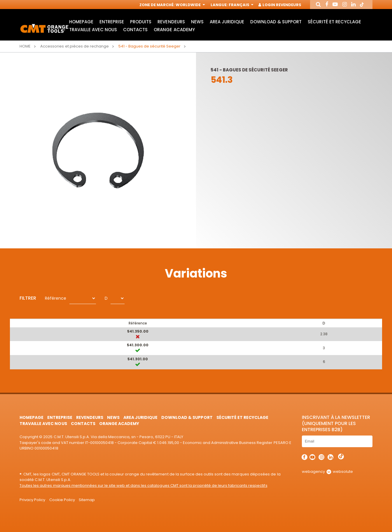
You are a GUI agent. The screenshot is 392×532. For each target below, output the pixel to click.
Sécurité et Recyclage (334, 22)
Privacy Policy (32, 500)
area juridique (227, 22)
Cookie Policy (62, 500)
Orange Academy (174, 30)
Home (25, 46)
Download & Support (276, 22)
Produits (141, 22)
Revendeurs (171, 22)
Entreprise (112, 22)
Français (240, 5)
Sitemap (87, 500)
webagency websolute (327, 472)
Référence (56, 298)
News (197, 22)
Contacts (135, 30)
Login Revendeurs (280, 5)
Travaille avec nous (93, 30)
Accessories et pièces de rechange (75, 46)
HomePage (81, 22)
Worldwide (190, 5)
